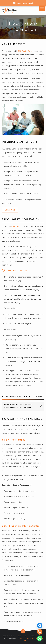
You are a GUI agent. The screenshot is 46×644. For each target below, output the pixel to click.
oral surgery (16, 226)
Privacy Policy (27, 638)
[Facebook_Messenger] (40, 625)
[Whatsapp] (40, 638)
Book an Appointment (23, 3)
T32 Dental (20, 636)
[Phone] (40, 632)
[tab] (23, 406)
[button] (10, 210)
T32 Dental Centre (26, 51)
